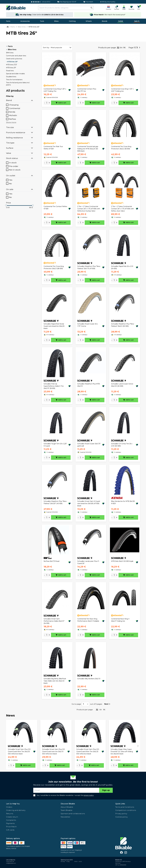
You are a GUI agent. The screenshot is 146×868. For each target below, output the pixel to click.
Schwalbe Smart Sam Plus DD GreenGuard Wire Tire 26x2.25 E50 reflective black (88, 752)
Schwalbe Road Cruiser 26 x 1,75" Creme (88, 325)
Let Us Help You (13, 804)
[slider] (6, 205)
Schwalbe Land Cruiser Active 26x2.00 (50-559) (122, 385)
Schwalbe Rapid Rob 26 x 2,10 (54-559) (122, 267)
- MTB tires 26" (12, 62)
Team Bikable (66, 810)
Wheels (89, 21)
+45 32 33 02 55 (10, 862)
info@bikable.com (11, 863)
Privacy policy (121, 814)
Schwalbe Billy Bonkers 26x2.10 (89, 679)
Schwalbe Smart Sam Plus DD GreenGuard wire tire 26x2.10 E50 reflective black (53, 752)
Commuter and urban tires (16, 56)
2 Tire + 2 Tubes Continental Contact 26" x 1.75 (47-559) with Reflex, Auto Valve (122, 209)
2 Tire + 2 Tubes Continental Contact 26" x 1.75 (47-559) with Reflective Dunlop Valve (89, 209)
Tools (42, 21)
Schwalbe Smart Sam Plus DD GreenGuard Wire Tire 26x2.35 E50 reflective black (19, 752)
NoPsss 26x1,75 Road (51, 561)
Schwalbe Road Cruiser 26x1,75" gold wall (89, 445)
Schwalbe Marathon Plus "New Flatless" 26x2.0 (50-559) (123, 325)
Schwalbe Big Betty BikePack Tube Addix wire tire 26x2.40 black (55, 681)
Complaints (11, 820)
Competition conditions (126, 810)
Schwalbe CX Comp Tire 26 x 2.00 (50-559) (122, 445)
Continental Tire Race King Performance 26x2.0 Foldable (88, 620)
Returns (10, 814)
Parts (8, 21)
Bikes (56, 21)
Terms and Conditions (125, 807)
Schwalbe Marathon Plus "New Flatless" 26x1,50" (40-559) (55, 502)
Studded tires (11, 77)
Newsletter (65, 817)
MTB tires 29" (11, 68)
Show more (11, 122)
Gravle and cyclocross (14, 59)
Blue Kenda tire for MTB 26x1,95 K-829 (123, 502)
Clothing (72, 21)
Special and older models (15, 74)
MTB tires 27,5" (12, 65)
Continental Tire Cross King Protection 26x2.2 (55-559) (121, 148)
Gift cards (10, 830)
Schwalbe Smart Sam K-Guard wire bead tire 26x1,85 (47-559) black (89, 504)
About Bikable (67, 807)
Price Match (11, 827)
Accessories (25, 21)
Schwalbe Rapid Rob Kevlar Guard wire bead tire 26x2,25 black (54, 326)
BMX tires (10, 53)
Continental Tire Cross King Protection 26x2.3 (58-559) (54, 267)
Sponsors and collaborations (73, 814)
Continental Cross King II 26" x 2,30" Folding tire (122, 90)
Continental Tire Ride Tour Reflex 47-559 (53, 148)
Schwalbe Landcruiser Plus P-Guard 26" (88, 562)
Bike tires (11, 50)
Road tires (10, 71)
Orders (9, 807)
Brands (105, 21)
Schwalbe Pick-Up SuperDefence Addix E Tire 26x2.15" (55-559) (54, 386)
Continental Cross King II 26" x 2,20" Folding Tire (55, 90)
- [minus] (44, 103)
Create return (12, 817)
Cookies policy (121, 817)
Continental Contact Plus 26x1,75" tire (87, 90)
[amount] (47, 103)
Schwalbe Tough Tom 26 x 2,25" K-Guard (55, 445)
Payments (10, 823)
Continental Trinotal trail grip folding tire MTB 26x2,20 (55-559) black (88, 149)
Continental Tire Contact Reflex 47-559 (55, 208)
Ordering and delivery (16, 810)
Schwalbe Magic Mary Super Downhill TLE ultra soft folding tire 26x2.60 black (122, 752)
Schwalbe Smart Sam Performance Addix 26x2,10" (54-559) (54, 621)
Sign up (106, 790)
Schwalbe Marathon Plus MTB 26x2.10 (89, 385)
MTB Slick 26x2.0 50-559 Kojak (122, 561)
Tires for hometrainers (14, 80)
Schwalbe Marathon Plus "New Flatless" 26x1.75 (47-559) (89, 267)
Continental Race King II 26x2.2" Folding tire (120, 620)
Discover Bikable (68, 804)
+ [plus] (49, 103)
